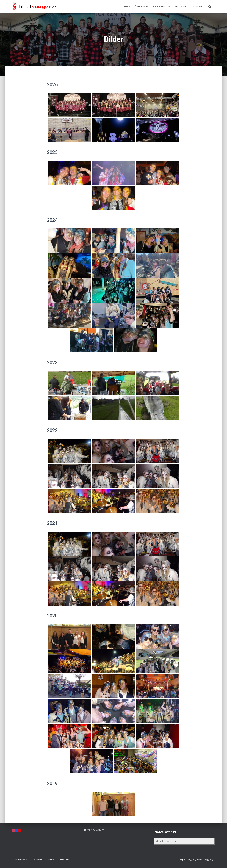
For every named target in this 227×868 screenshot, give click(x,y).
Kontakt (197, 7)
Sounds (38, 860)
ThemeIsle (209, 860)
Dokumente (21, 860)
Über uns (141, 7)
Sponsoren (181, 7)
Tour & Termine (161, 7)
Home (127, 7)
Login (51, 860)
